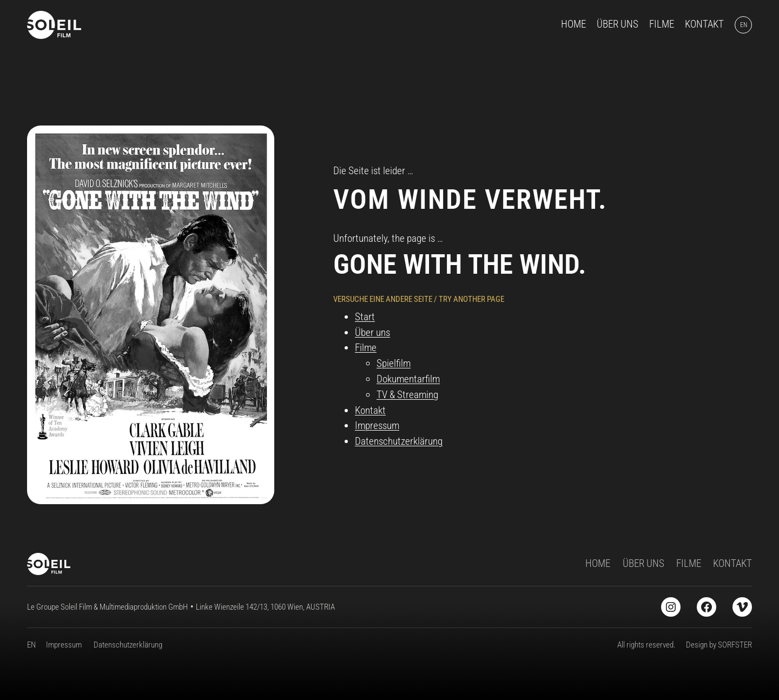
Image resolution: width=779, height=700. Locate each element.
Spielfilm (394, 363)
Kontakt (370, 410)
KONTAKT (732, 563)
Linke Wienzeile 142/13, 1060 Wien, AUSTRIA (265, 607)
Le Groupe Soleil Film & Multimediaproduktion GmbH (107, 607)
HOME (598, 563)
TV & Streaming (407, 395)
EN (31, 645)
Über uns (372, 332)
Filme (366, 348)
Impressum (377, 425)
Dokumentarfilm (408, 379)
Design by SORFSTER (719, 645)
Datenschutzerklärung (399, 441)
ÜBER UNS (643, 563)
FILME (689, 563)
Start (365, 317)
